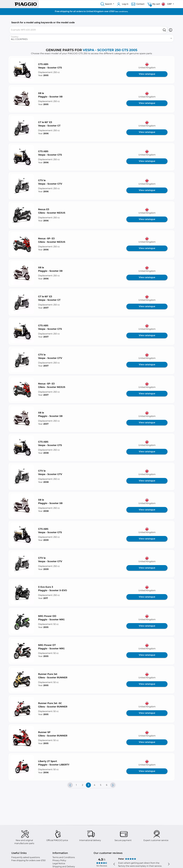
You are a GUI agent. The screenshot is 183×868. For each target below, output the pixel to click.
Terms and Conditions (64, 857)
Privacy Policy (59, 860)
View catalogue (147, 74)
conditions (123, 11)
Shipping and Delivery (64, 867)
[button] (171, 30)
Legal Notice (59, 863)
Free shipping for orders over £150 (28, 860)
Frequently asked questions (26, 857)
